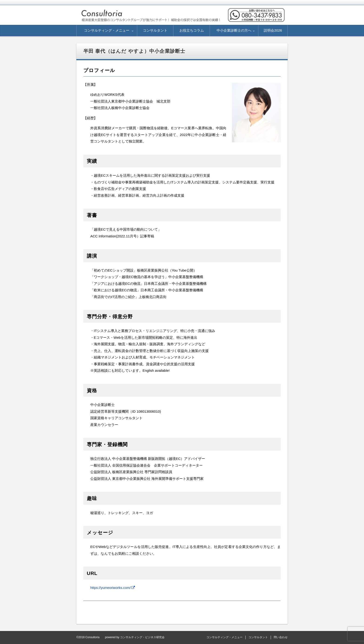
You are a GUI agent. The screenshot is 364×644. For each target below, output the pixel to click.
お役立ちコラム (192, 30)
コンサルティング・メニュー (107, 30)
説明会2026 (273, 30)
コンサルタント (155, 30)
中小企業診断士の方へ (234, 30)
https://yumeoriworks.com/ (110, 588)
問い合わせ (281, 637)
